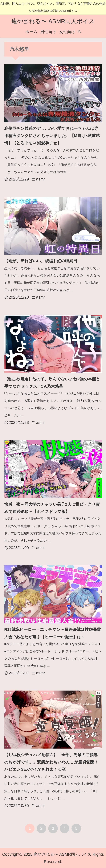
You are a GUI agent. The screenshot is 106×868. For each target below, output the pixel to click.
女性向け (67, 32)
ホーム (31, 32)
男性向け (48, 32)
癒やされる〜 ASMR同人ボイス (53, 21)
